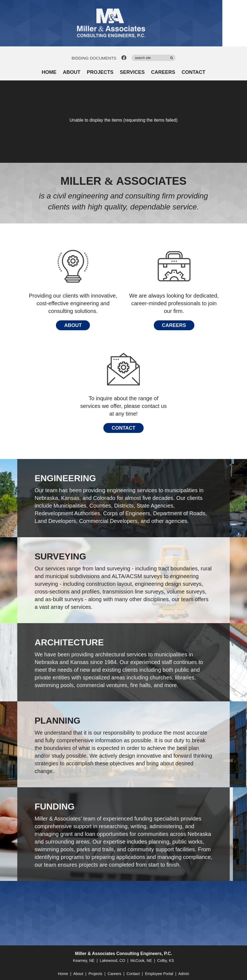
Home (49, 72)
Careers (163, 72)
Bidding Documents (94, 58)
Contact (193, 72)
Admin (184, 974)
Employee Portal (159, 974)
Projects (100, 72)
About (72, 72)
